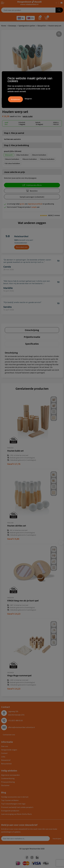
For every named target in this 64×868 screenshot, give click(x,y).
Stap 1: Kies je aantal (14, 133)
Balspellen (42, 26)
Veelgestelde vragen (9, 750)
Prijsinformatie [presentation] (32, 337)
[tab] (32, 330)
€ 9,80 (13, 539)
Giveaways (12, 26)
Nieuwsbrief (6, 760)
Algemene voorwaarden (10, 775)
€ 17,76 (14, 464)
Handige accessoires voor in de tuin (15, 797)
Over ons (5, 746)
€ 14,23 (14, 614)
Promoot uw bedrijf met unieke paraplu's (17, 807)
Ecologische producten (10, 811)
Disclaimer (5, 785)
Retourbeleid (6, 764)
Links (3, 757)
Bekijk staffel (28, 116)
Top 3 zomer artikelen (10, 800)
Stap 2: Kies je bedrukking (16, 145)
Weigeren (28, 99)
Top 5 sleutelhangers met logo (13, 804)
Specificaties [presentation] (32, 344)
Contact (4, 753)
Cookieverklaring (8, 778)
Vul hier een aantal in (12, 139)
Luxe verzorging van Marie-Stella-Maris (16, 814)
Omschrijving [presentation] (32, 330)
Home (4, 26)
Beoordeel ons (22, 247)
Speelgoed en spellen (27, 26)
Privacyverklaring (8, 782)
